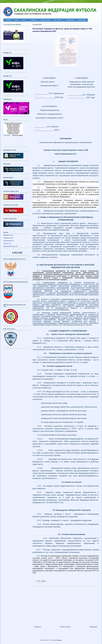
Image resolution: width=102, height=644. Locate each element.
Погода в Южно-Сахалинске (13, 123)
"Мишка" (6, 243)
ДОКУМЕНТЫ (57, 20)
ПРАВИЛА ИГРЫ (45, 20)
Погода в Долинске (13, 128)
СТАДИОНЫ (33, 20)
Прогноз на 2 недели (18, 135)
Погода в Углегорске (13, 126)
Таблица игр (7, 238)
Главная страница (65, 627)
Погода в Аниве (13, 133)
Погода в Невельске (13, 130)
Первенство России (9, 246)
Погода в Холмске (13, 129)
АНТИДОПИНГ (82, 20)
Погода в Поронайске (13, 125)
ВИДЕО (17, 20)
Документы (7, 235)
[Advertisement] (66, 605)
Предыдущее (93, 627)
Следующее (38, 627)
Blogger (59, 640)
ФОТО (24, 20)
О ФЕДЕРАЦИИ (70, 20)
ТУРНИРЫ (8, 20)
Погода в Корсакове (13, 132)
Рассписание (7, 241)
